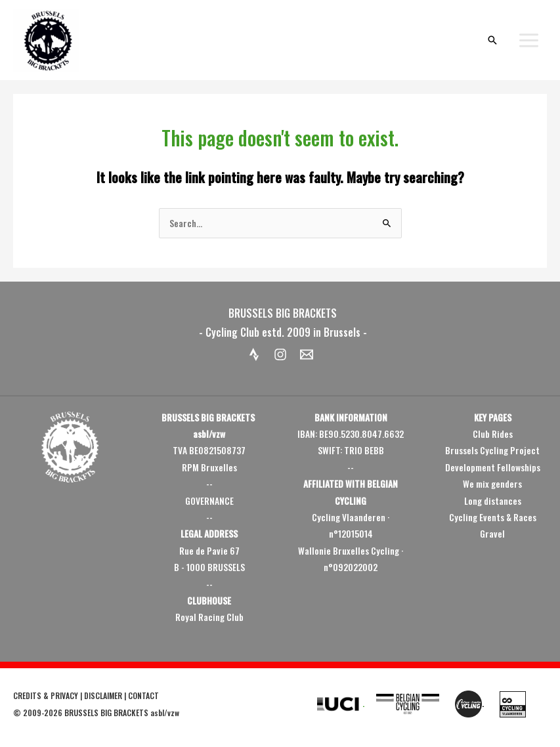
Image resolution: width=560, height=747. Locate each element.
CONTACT (143, 695)
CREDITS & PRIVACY (46, 695)
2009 (32, 713)
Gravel (492, 534)
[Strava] (254, 354)
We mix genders (492, 484)
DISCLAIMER (103, 695)
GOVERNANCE (209, 501)
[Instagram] (280, 354)
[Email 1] (307, 354)
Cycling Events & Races (493, 517)
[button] (492, 40)
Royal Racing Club (209, 617)
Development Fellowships (493, 467)
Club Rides (493, 434)
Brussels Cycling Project (492, 450)
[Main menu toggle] (529, 40)
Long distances (493, 501)
